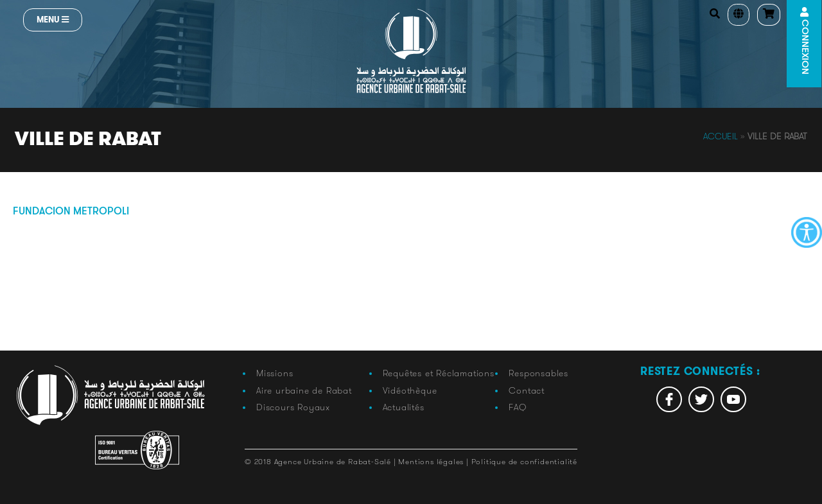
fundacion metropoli (71, 212)
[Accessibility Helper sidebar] (807, 232)
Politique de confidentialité (524, 461)
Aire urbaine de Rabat (304, 390)
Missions (275, 373)
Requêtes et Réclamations (439, 373)
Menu (53, 20)
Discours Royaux (293, 407)
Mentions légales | (434, 461)
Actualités (404, 407)
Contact (527, 390)
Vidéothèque (410, 390)
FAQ (517, 407)
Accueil (721, 136)
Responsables (538, 373)
